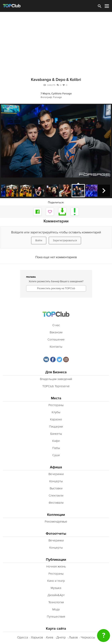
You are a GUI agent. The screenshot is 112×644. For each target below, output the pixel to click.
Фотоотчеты (56, 534)
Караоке (56, 419)
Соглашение (56, 339)
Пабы (56, 448)
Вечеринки (56, 474)
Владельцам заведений (56, 379)
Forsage (67, 94)
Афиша (56, 467)
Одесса (23, 637)
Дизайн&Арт (56, 595)
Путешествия (56, 617)
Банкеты (56, 434)
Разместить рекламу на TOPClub (56, 288)
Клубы (56, 412)
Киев (50, 637)
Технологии (56, 602)
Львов (73, 637)
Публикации (56, 560)
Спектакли (56, 496)
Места (56, 398)
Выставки (56, 488)
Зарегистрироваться (65, 241)
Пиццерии (56, 427)
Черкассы (88, 637)
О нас (56, 325)
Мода (56, 609)
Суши (56, 455)
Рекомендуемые (56, 522)
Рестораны (56, 405)
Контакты (56, 347)
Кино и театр (56, 581)
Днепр (61, 637)
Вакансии (56, 332)
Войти (39, 241)
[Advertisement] (56, 42)
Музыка (56, 588)
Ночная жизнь (56, 566)
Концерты (56, 481)
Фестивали (56, 503)
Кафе (56, 441)
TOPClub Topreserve (56, 386)
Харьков (37, 637)
